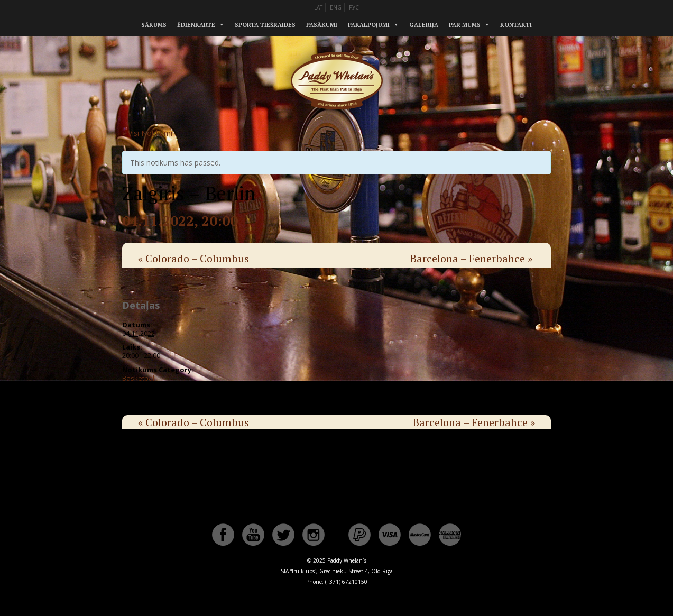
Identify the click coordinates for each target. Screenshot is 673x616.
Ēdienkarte (196, 25)
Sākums (154, 25)
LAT (318, 7)
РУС (354, 7)
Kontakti (516, 25)
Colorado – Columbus (193, 258)
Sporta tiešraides (265, 25)
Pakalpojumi (369, 25)
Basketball (139, 378)
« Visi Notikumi (147, 133)
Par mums (465, 25)
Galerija (424, 25)
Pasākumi (322, 25)
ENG (336, 7)
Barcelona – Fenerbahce (471, 258)
